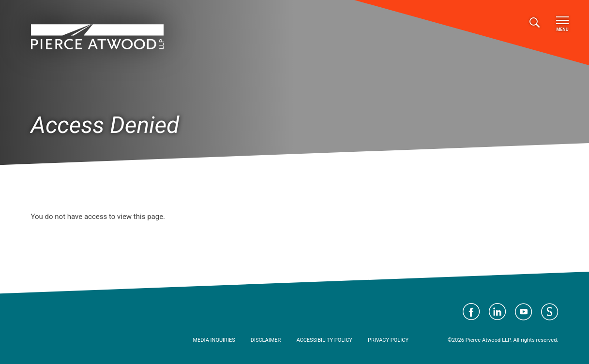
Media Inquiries (214, 340)
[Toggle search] (535, 23)
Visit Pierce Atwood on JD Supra (550, 312)
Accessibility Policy (324, 340)
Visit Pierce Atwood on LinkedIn (498, 312)
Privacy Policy (388, 340)
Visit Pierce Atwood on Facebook (471, 312)
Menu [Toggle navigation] (562, 24)
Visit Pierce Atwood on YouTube (524, 312)
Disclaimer (266, 340)
